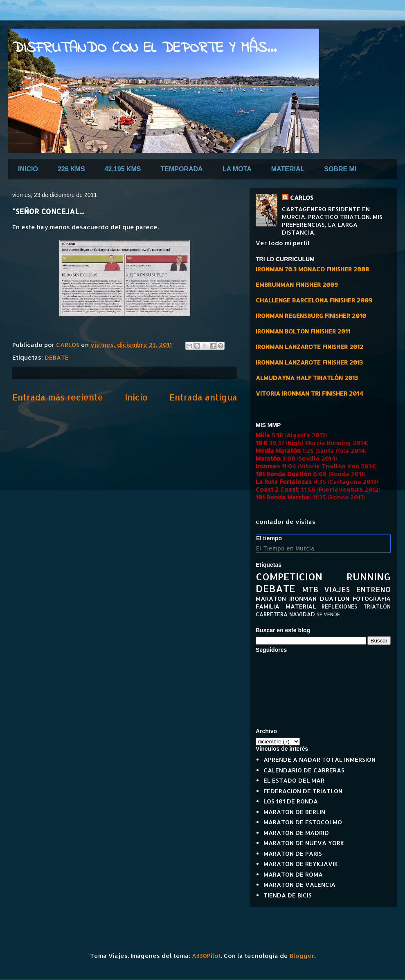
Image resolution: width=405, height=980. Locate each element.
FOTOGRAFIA (372, 599)
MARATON (271, 599)
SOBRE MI (340, 169)
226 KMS (71, 169)
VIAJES (337, 589)
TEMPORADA (182, 169)
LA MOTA (237, 169)
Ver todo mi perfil (283, 243)
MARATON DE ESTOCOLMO (303, 822)
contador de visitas (286, 522)
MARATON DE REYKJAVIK (301, 864)
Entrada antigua (203, 397)
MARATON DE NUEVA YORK (304, 843)
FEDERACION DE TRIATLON (303, 791)
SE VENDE (328, 614)
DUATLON (335, 599)
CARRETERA (272, 614)
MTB (310, 589)
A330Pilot (206, 956)
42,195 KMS (123, 169)
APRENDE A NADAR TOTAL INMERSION (319, 760)
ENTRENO (373, 589)
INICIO (28, 169)
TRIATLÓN (377, 606)
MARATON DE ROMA (293, 874)
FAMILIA (268, 606)
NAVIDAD (302, 614)
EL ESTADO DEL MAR (294, 780)
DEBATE (57, 357)
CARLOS (302, 198)
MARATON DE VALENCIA (299, 885)
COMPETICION (289, 576)
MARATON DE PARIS (293, 854)
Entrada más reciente (58, 397)
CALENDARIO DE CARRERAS (304, 770)
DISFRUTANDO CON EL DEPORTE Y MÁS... (144, 48)
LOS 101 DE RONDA (291, 801)
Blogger (302, 956)
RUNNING (369, 576)
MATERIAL (288, 169)
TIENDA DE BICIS (288, 895)
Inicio (136, 397)
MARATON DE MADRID (296, 833)
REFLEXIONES (339, 606)
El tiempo (269, 538)
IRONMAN (303, 599)
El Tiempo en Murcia (285, 548)
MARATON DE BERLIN (294, 812)
